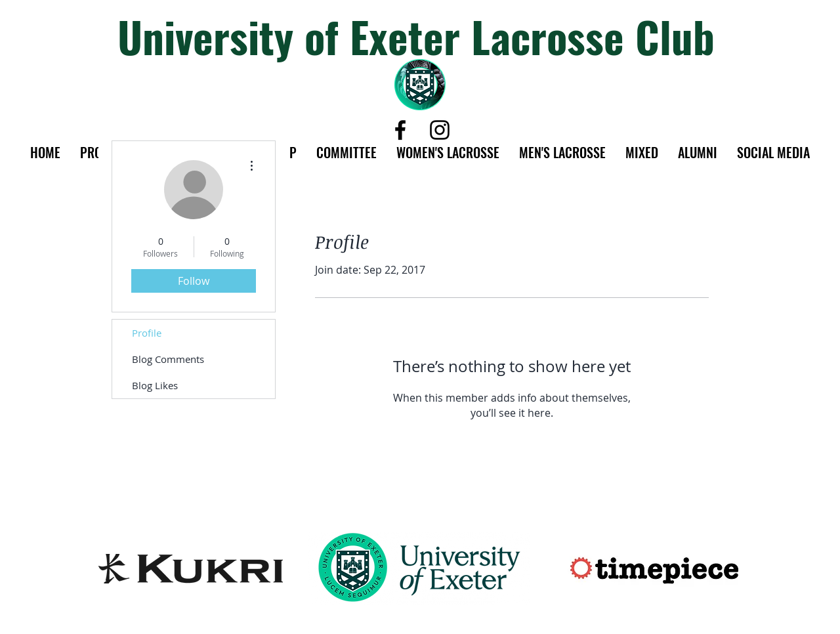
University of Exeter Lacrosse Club (416, 36)
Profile (147, 333)
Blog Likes (155, 385)
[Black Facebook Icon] (400, 130)
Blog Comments (168, 359)
